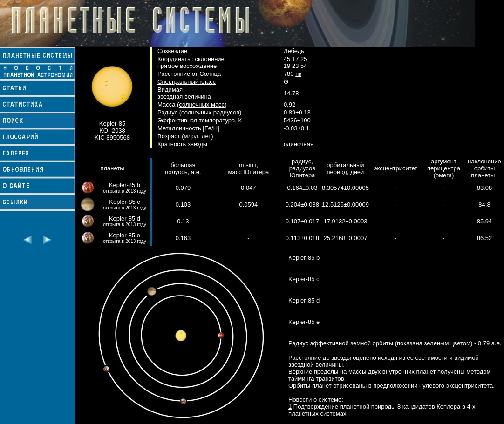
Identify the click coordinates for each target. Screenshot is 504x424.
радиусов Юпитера (302, 172)
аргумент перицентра (444, 165)
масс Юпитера (248, 172)
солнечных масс (202, 104)
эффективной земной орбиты (352, 343)
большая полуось (180, 168)
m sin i (248, 165)
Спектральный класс (187, 82)
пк (298, 74)
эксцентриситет (396, 168)
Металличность (179, 128)
